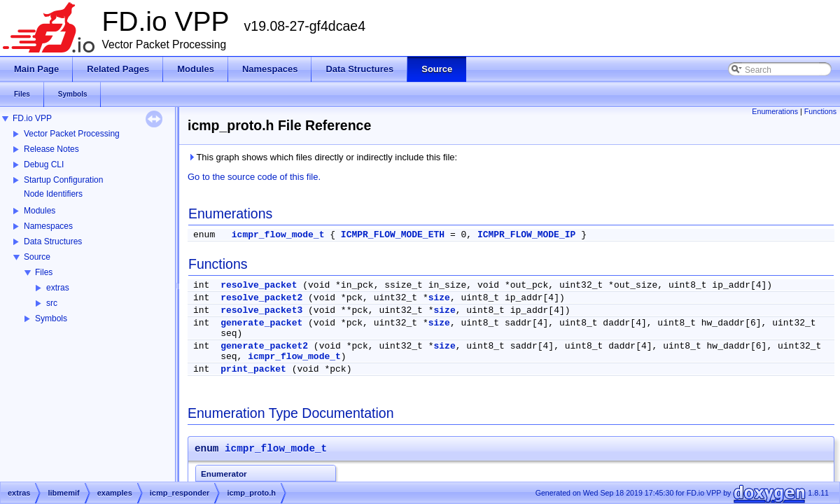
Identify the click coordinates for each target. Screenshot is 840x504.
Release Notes (51, 149)
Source (37, 257)
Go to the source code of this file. (254, 177)
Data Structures (53, 241)
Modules (40, 211)
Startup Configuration (63, 180)
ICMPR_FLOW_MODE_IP (526, 235)
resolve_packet (259, 285)
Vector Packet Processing (72, 134)
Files (44, 272)
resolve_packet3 (261, 310)
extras (58, 288)
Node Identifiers (53, 194)
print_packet (253, 369)
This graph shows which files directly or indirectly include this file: (322, 157)
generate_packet (261, 323)
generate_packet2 (264, 346)
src (52, 303)
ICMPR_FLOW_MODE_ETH (393, 235)
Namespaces (48, 226)
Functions (820, 111)
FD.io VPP (32, 118)
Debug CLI (44, 164)
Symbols (51, 318)
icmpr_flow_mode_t (278, 235)
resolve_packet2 (261, 298)
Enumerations (775, 111)
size (439, 298)
